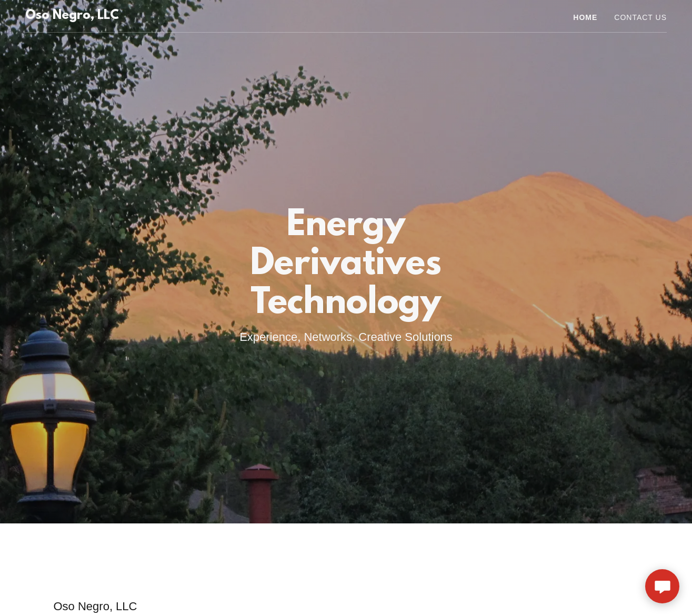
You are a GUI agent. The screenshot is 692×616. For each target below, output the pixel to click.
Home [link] (585, 17)
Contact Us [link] (640, 17)
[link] (72, 16)
